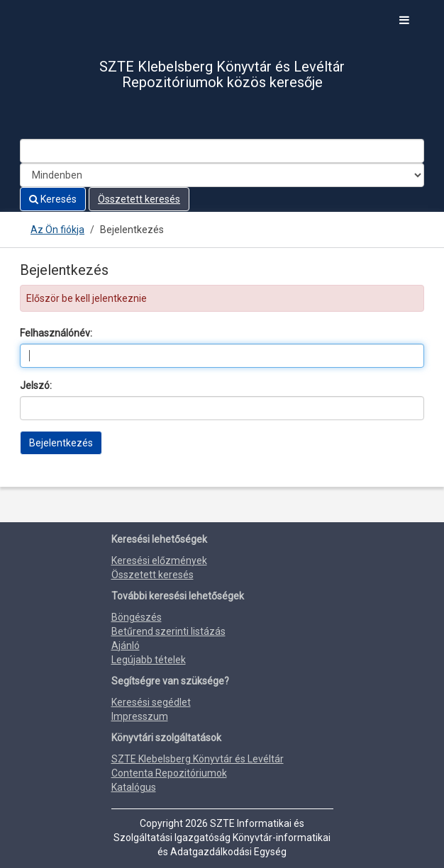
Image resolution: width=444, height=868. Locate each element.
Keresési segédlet (151, 702)
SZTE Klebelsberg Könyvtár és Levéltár (198, 759)
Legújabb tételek (149, 660)
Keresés (53, 199)
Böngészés (137, 617)
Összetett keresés (139, 199)
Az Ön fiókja (57, 230)
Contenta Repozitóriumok (169, 773)
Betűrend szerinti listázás (168, 631)
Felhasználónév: (56, 333)
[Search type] (222, 175)
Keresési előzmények (159, 560)
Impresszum (140, 716)
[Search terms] (222, 151)
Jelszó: (36, 385)
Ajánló (126, 646)
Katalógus (134, 787)
